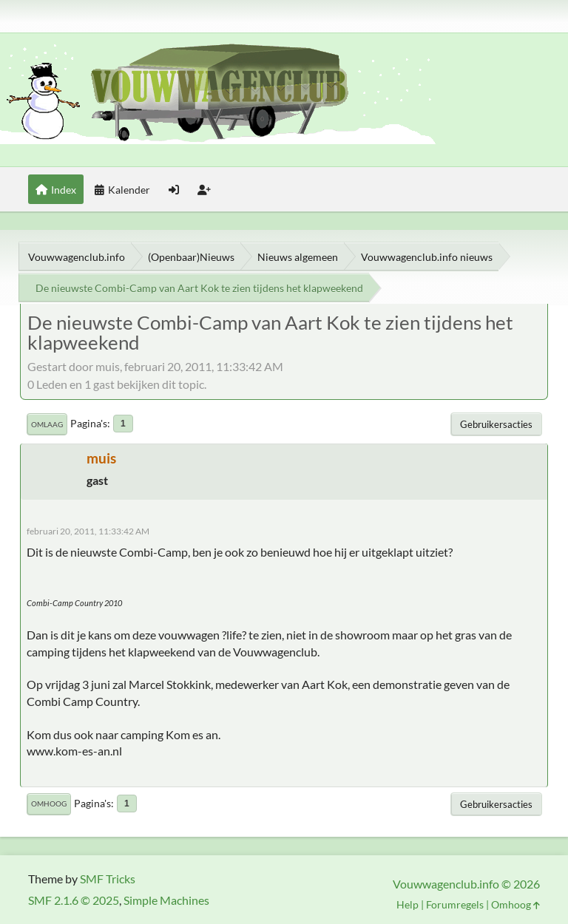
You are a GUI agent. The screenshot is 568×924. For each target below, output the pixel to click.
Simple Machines (166, 900)
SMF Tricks (108, 879)
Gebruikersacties (496, 424)
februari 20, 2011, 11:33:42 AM (88, 531)
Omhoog (49, 804)
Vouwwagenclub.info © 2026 (466, 884)
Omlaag (47, 424)
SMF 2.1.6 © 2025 (74, 900)
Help (408, 904)
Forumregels (455, 904)
